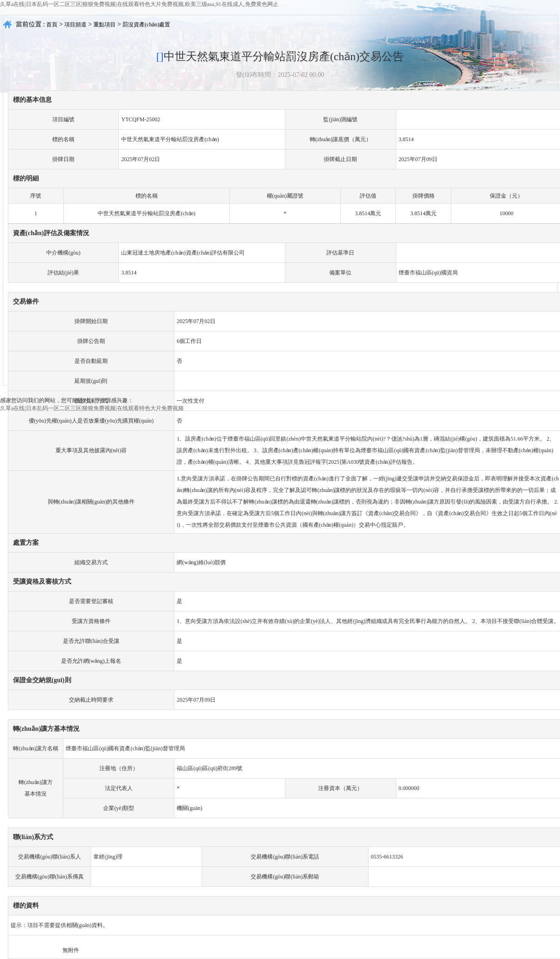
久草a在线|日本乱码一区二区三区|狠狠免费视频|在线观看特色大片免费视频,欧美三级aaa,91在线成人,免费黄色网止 (139, 4)
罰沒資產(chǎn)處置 (146, 25)
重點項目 (105, 25)
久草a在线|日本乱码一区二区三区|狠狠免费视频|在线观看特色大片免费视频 (92, 408)
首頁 (52, 25)
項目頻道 (75, 25)
